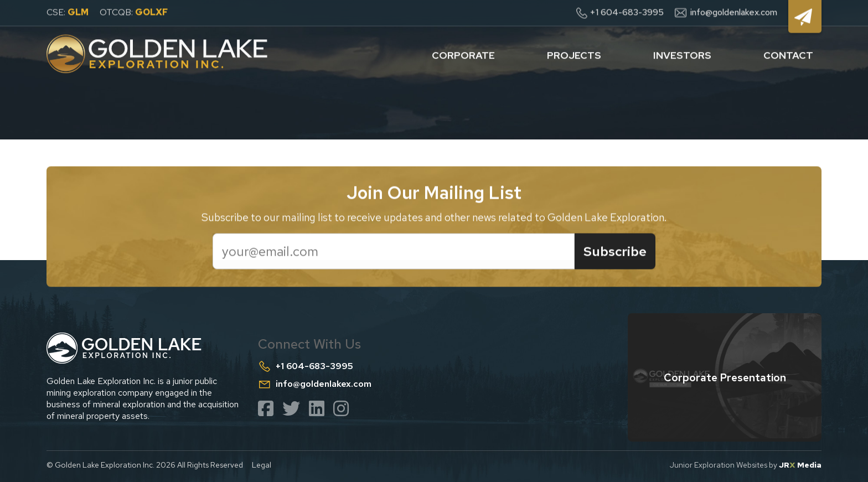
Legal (262, 465)
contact (788, 53)
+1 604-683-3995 (627, 12)
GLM (78, 12)
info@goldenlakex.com (734, 12)
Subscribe (615, 252)
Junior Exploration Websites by (746, 465)
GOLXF (151, 12)
